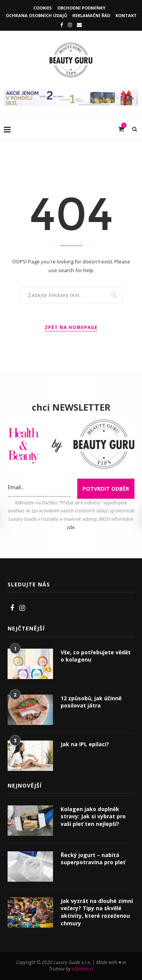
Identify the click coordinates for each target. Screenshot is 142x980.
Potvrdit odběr (106, 489)
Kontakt (126, 15)
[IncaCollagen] (71, 93)
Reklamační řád (91, 15)
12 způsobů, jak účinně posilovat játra (91, 702)
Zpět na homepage (71, 327)
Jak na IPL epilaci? (85, 744)
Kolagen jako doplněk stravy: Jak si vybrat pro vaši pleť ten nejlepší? (93, 816)
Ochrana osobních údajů (36, 15)
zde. (71, 527)
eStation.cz (83, 969)
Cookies (43, 8)
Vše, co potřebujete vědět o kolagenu (96, 656)
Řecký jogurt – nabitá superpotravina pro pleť (93, 859)
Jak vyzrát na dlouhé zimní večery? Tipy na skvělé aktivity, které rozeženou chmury (97, 912)
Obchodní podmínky (81, 8)
